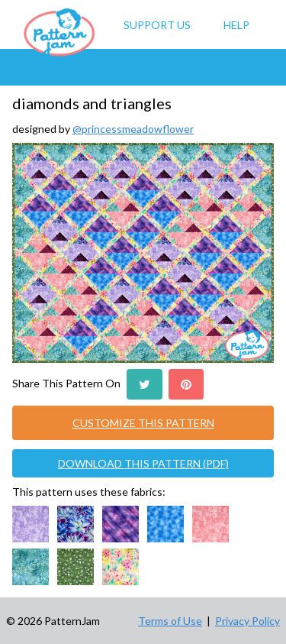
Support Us (157, 25)
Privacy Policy (247, 621)
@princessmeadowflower (133, 129)
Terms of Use (170, 621)
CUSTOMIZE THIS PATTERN (143, 423)
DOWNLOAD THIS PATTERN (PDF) (143, 463)
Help (236, 25)
